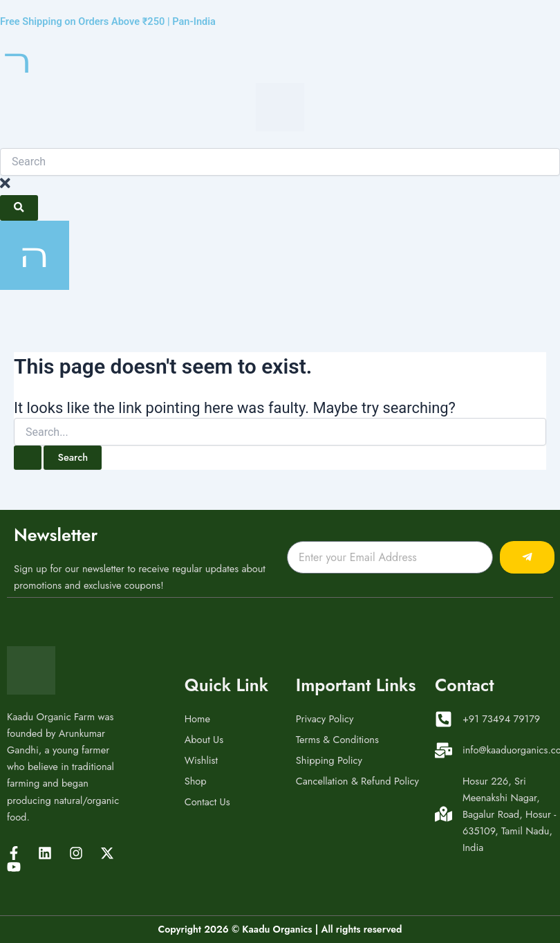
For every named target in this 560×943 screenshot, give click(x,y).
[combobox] (280, 162)
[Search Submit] (28, 458)
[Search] (19, 208)
